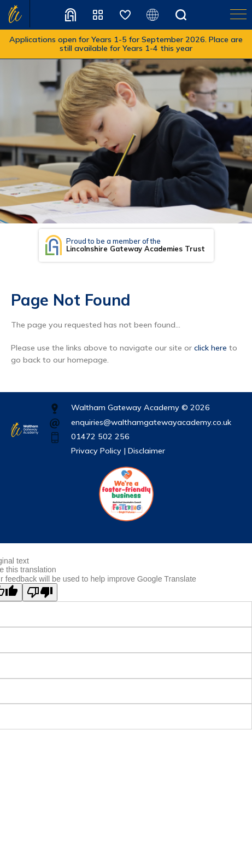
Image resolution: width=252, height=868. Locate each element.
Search (181, 15)
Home (15, 14)
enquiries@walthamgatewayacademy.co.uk (151, 422)
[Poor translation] (40, 592)
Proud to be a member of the (136, 245)
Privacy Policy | (98, 451)
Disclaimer (146, 451)
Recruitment (71, 15)
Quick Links (98, 15)
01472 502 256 (100, 436)
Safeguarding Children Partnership (125, 15)
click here (210, 348)
